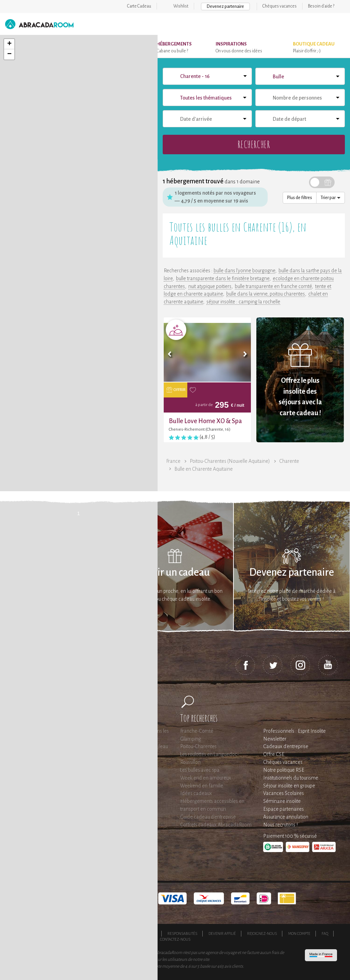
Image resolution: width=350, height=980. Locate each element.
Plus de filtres (300, 198)
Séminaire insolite (282, 801)
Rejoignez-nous (262, 933)
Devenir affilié (222, 933)
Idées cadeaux (196, 793)
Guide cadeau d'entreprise (208, 817)
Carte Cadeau (139, 6)
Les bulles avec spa (200, 770)
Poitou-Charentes (198, 746)
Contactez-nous (175, 939)
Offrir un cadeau (175, 572)
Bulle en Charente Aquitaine (204, 469)
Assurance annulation (286, 817)
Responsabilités (182, 933)
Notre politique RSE (284, 770)
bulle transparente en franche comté (273, 286)
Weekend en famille (202, 786)
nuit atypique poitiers (210, 286)
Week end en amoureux (206, 778)
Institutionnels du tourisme (291, 778)
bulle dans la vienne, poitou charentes (266, 294)
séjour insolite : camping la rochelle (243, 302)
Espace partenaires (284, 809)
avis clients (234, 966)
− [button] (9, 54)
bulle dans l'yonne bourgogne (244, 271)
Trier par (331, 198)
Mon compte (299, 933)
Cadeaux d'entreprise (286, 746)
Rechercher (254, 144)
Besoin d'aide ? (321, 6)
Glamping (191, 739)
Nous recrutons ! (280, 825)
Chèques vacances (280, 6)
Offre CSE (274, 754)
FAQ (325, 933)
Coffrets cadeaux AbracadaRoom (216, 825)
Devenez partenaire (225, 6)
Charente (289, 461)
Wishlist (181, 6)
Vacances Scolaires (284, 793)
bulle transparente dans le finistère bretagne (223, 278)
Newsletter (275, 739)
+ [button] (9, 44)
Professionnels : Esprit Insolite (294, 731)
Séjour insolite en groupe (289, 786)
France (173, 461)
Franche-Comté (197, 731)
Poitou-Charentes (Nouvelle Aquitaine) (230, 461)
